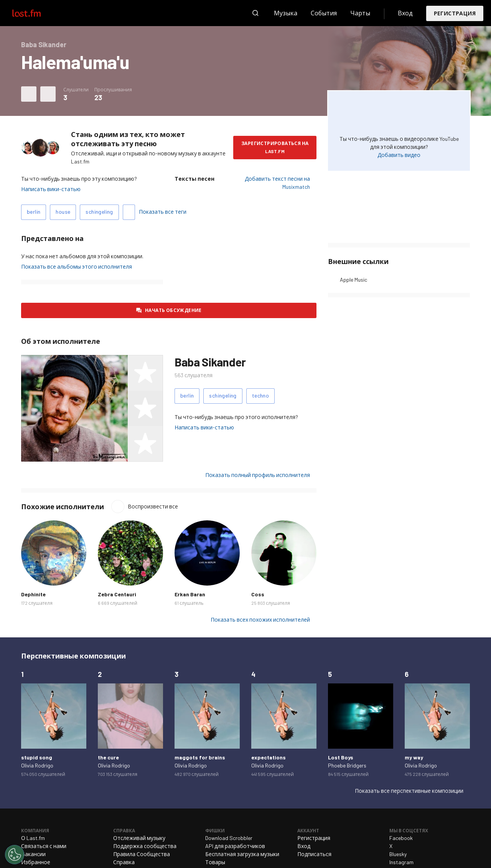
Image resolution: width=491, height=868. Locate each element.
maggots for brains (200, 757)
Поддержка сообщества (145, 846)
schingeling (99, 212)
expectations (269, 757)
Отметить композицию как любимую (29, 94)
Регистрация (455, 13)
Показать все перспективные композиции (409, 791)
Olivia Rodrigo (37, 765)
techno (260, 395)
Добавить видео (399, 155)
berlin (34, 212)
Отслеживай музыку (139, 838)
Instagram (401, 862)
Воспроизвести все (153, 506)
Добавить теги (129, 212)
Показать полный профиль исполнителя (258, 475)
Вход (405, 13)
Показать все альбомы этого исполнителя (77, 267)
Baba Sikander (210, 362)
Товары (215, 862)
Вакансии (33, 854)
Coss (258, 594)
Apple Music (353, 280)
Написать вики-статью (51, 189)
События (324, 13)
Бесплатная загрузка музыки (242, 854)
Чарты (360, 13)
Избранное (36, 862)
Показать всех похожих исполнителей (260, 620)
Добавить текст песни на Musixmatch (277, 183)
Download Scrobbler (229, 838)
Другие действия (48, 94)
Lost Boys (341, 757)
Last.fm (35, 13)
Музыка (286, 13)
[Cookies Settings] (15, 855)
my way (414, 757)
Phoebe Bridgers (347, 765)
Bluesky (398, 854)
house (63, 212)
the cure (108, 757)
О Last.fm (33, 838)
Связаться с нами (44, 846)
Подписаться (314, 854)
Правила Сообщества (142, 854)
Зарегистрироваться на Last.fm (275, 147)
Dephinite (33, 594)
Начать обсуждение (173, 310)
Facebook (401, 838)
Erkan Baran (190, 594)
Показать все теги (163, 212)
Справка (124, 862)
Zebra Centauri (117, 594)
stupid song (37, 757)
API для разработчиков (235, 846)
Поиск (255, 13)
